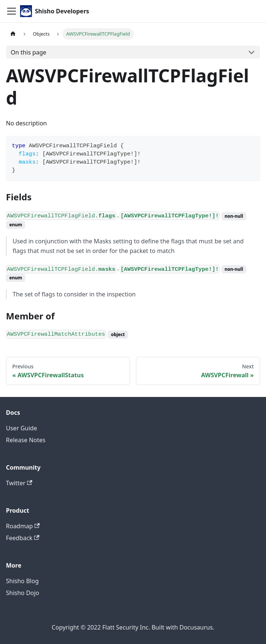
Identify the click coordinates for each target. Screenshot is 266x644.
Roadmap (23, 526)
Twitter (19, 483)
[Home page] (13, 34)
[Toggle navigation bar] (12, 11)
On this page (29, 52)
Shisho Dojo (22, 593)
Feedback (23, 538)
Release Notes (26, 440)
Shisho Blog (22, 581)
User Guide (22, 428)
